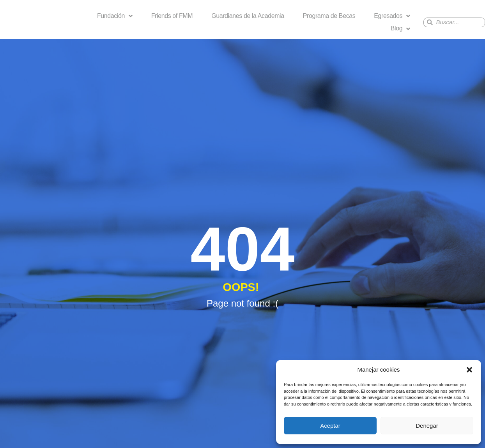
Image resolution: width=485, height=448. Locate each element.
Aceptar (330, 426)
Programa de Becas (329, 16)
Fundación (115, 16)
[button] (469, 370)
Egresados (392, 16)
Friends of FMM (172, 16)
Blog (400, 28)
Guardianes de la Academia (248, 16)
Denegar (427, 426)
